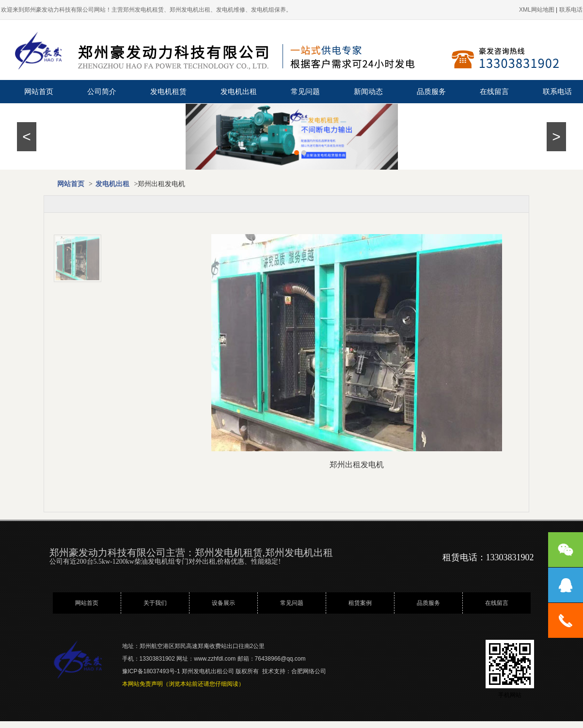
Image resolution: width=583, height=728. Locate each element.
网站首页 (39, 92)
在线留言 (494, 92)
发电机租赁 (168, 92)
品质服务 (431, 92)
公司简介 (102, 92)
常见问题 (305, 92)
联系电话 (557, 92)
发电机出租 (239, 92)
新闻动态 (368, 92)
